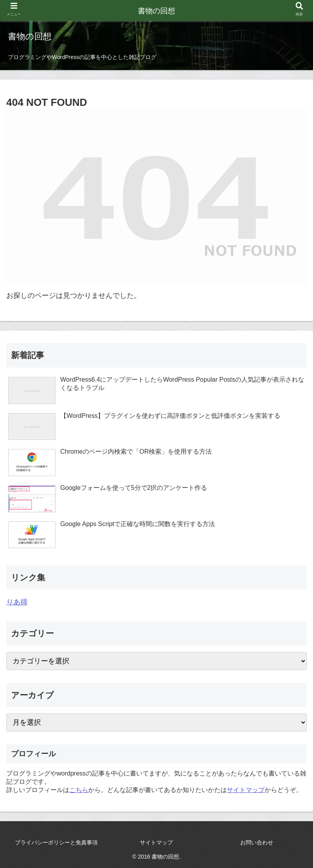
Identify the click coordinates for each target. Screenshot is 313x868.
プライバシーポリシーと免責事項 (56, 842)
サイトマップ (246, 790)
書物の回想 (156, 11)
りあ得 (17, 602)
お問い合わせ (257, 842)
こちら (79, 790)
